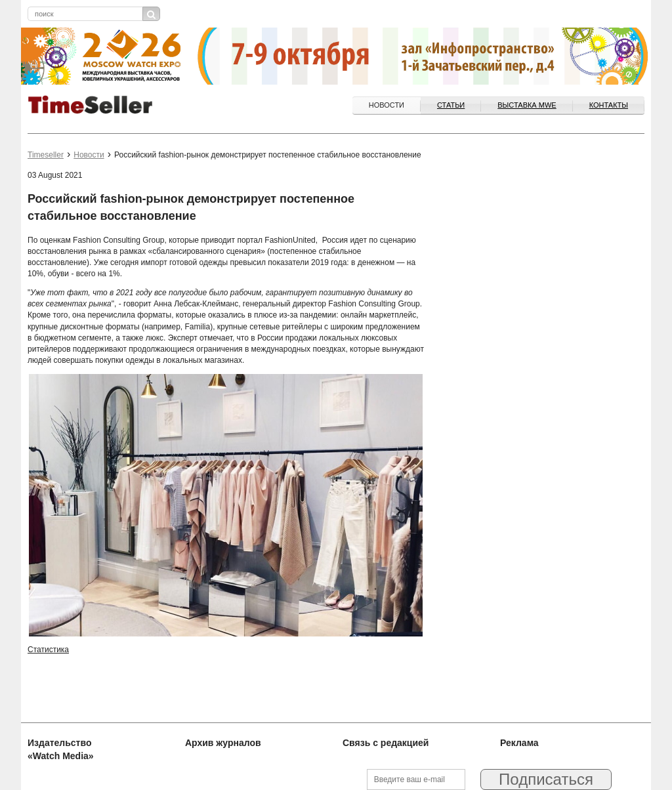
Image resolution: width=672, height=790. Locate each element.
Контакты (609, 105)
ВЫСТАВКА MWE (527, 105)
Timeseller (46, 155)
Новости (387, 105)
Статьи (451, 105)
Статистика (48, 650)
